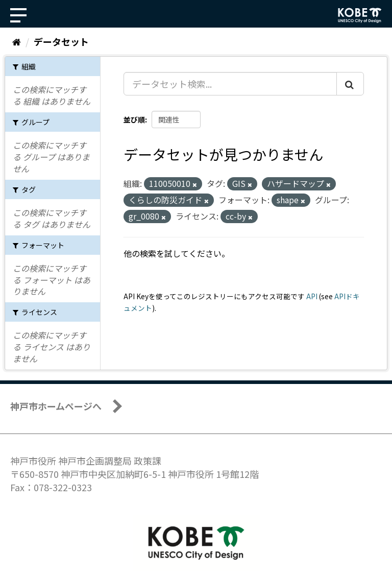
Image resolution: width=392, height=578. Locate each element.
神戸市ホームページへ (56, 406)
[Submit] (350, 84)
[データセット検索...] (230, 84)
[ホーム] (17, 41)
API (312, 296)
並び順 (134, 119)
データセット (61, 41)
